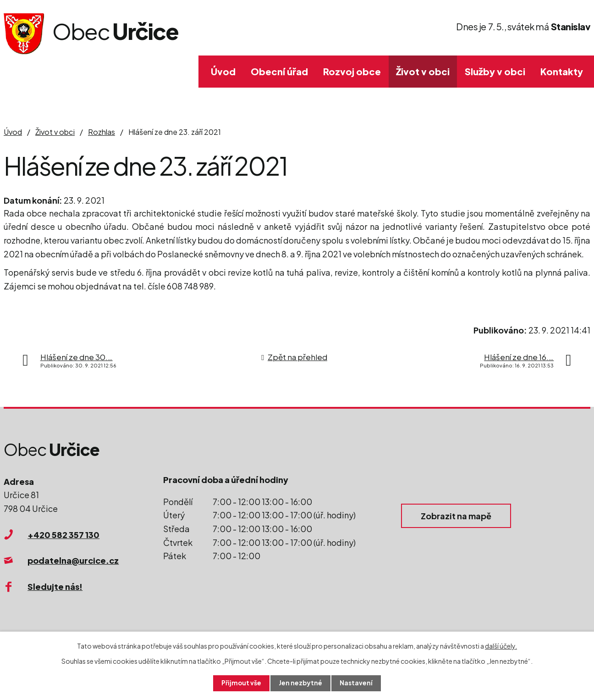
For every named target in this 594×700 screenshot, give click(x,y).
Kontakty (562, 71)
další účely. (501, 645)
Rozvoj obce (352, 71)
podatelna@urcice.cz (73, 560)
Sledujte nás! (55, 586)
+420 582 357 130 (63, 535)
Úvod (223, 71)
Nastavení (357, 683)
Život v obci (423, 71)
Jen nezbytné (301, 683)
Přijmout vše (241, 683)
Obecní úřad (279, 71)
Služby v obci (495, 71)
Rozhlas (102, 132)
